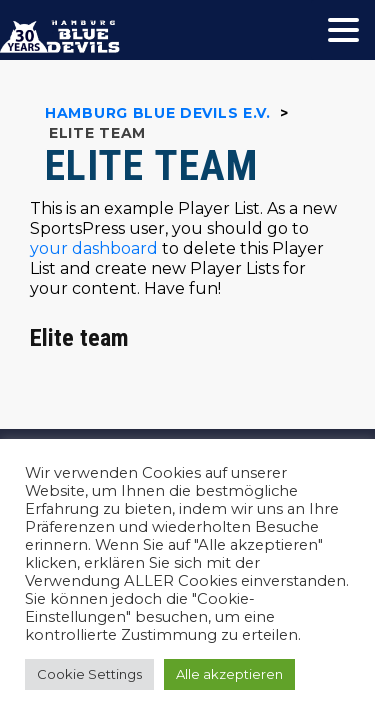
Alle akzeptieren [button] (229, 674)
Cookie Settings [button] (89, 674)
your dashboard (94, 248)
